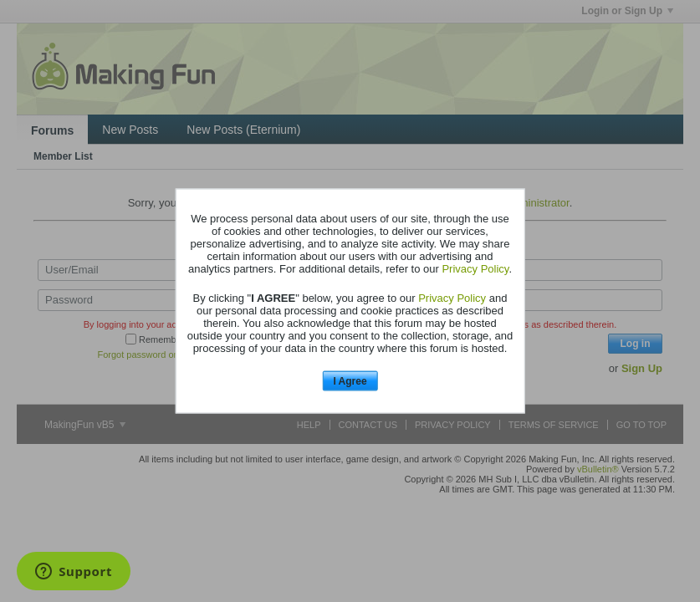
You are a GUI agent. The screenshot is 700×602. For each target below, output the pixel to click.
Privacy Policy (475, 268)
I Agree (350, 380)
